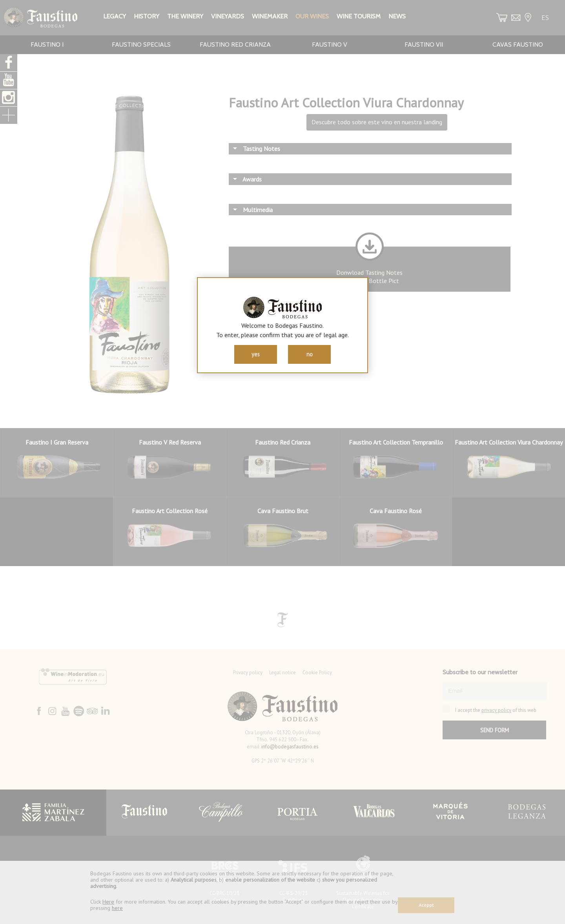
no (310, 354)
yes (256, 354)
